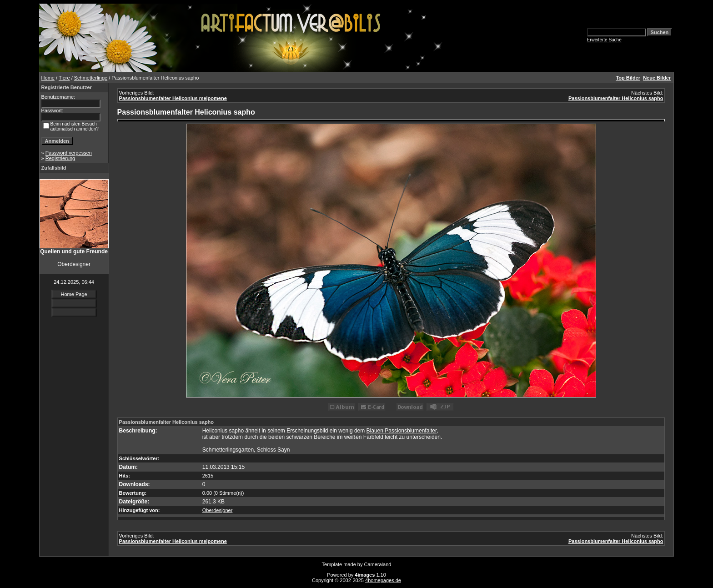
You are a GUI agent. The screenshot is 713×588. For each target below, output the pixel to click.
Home (48, 78)
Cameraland (378, 564)
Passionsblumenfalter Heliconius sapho (616, 98)
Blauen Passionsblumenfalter (402, 431)
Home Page (74, 294)
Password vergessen (69, 153)
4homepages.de (383, 580)
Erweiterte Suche (604, 40)
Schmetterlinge (91, 78)
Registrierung (60, 158)
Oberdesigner (218, 510)
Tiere (64, 78)
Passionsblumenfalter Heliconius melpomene (173, 98)
